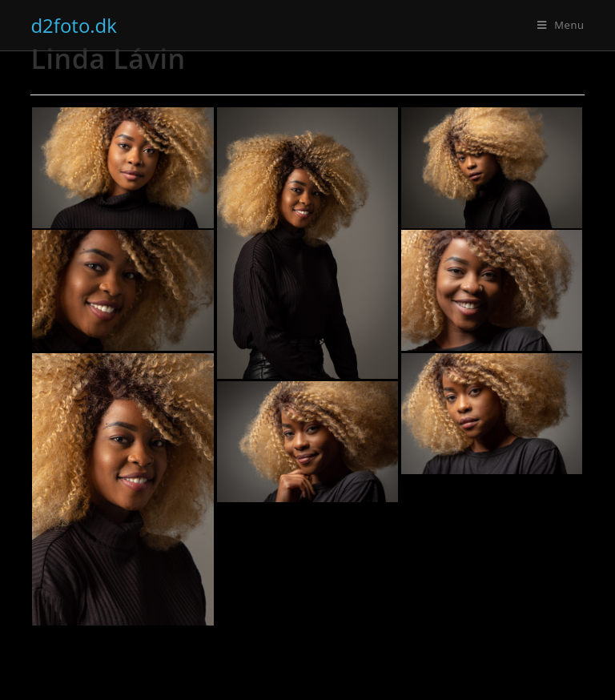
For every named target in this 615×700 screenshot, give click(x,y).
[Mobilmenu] (561, 25)
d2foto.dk (74, 25)
